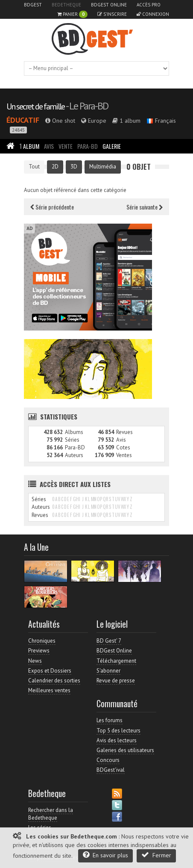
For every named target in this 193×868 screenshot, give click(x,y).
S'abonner (108, 671)
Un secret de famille (35, 106)
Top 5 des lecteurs (118, 731)
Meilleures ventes (49, 690)
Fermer (156, 855)
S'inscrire (112, 14)
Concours (108, 760)
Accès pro (149, 5)
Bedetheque (66, 5)
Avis (49, 146)
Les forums (110, 720)
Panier (72, 14)
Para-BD (88, 146)
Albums (74, 432)
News (35, 661)
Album (29, 146)
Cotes (123, 447)
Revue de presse (116, 681)
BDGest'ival (111, 770)
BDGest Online (109, 5)
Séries (72, 440)
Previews (39, 651)
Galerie (112, 146)
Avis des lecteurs (117, 740)
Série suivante (145, 207)
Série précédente (52, 207)
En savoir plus (105, 855)
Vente (66, 146)
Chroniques (42, 641)
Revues (124, 432)
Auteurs (74, 455)
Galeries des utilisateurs (125, 750)
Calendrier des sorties (54, 681)
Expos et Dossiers (50, 671)
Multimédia (103, 167)
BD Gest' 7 (109, 641)
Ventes (124, 455)
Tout (34, 167)
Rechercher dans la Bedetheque (51, 814)
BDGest (33, 5)
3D (74, 167)
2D (55, 167)
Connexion (153, 14)
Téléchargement (116, 661)
